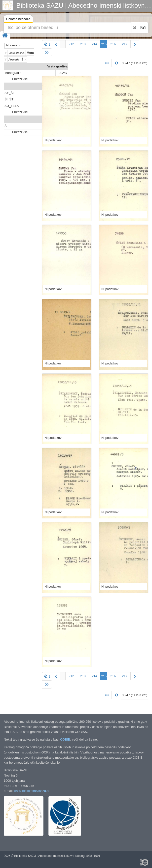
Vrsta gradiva (57, 66)
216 (113, 44)
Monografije (13, 73)
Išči (143, 28)
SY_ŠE (10, 93)
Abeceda (61, 119)
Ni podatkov (53, 140)
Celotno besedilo (18, 20)
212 (71, 44)
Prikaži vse (20, 79)
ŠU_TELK (12, 106)
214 (95, 44)
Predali (62, 86)
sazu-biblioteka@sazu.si (32, 791)
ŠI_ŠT (9, 99)
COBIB (65, 739)
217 (125, 44)
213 (83, 44)
